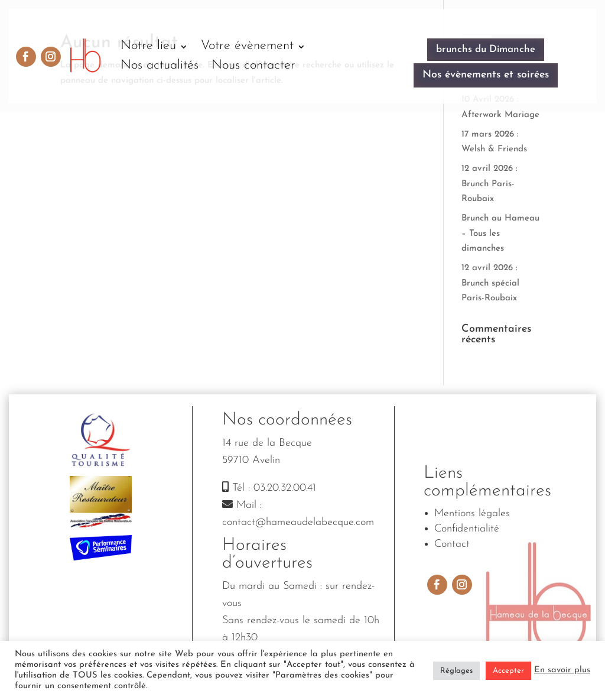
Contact (452, 544)
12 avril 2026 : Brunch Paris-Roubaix (489, 184)
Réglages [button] (456, 671)
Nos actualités (160, 65)
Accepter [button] (508, 671)
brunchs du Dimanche (486, 49)
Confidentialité (467, 529)
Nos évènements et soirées (486, 75)
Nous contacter (253, 65)
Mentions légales (472, 513)
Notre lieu (148, 46)
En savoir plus (562, 670)
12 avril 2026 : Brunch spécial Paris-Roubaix (490, 283)
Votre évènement (247, 46)
